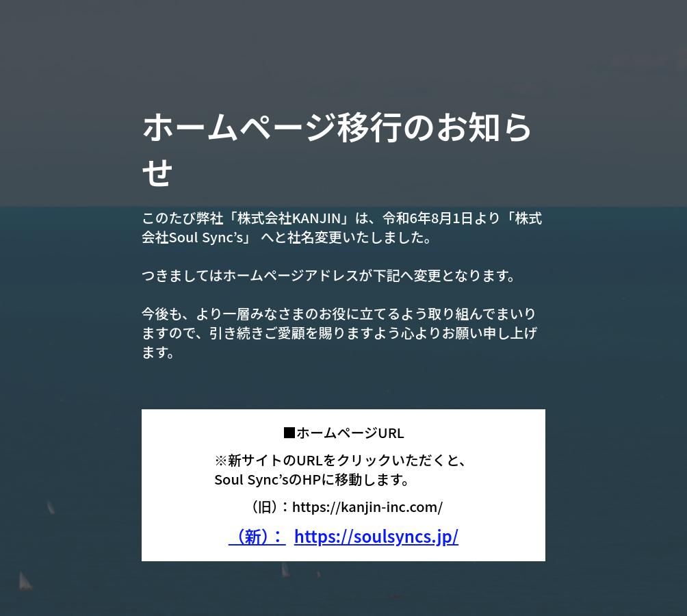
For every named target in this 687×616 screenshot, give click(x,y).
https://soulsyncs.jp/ (376, 536)
